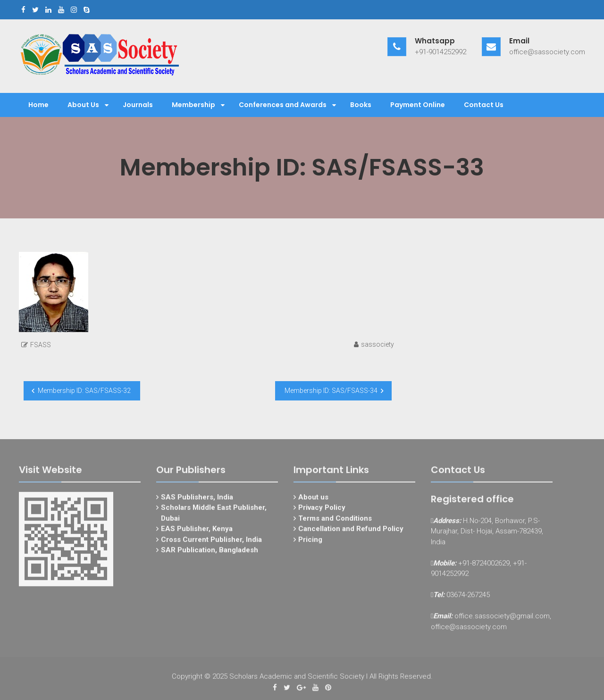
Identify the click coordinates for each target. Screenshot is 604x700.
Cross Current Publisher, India (211, 542)
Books (361, 105)
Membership (193, 105)
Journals (138, 105)
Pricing (310, 542)
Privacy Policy (322, 511)
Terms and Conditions (335, 521)
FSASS (41, 345)
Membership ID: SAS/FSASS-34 (331, 391)
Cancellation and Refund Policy (351, 532)
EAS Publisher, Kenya (197, 532)
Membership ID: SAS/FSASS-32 (84, 391)
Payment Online (418, 105)
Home (38, 105)
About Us (83, 105)
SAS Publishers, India (197, 500)
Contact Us (484, 105)
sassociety (377, 344)
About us (313, 500)
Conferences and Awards (283, 105)
